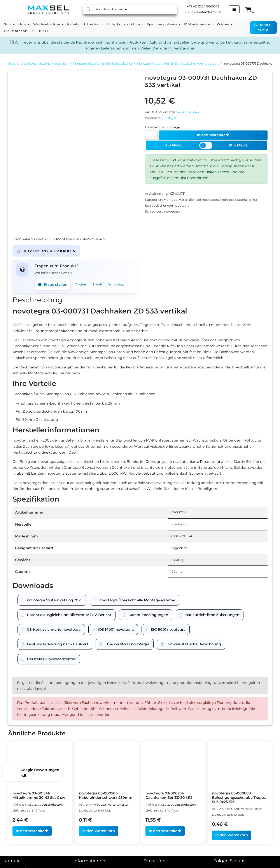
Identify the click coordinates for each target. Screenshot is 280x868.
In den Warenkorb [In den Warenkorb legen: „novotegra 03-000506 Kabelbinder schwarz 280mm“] (99, 835)
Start (12, 63)
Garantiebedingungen (148, 619)
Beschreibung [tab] (37, 304)
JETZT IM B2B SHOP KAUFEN (46, 255)
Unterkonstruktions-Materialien (44, 63)
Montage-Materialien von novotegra (191, 200)
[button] (29, 24)
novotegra (172, 211)
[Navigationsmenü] (234, 9)
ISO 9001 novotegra (168, 634)
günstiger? (170, 118)
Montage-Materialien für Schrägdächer (103, 63)
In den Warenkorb (213, 135)
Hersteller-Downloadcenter (51, 663)
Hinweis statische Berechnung (194, 648)
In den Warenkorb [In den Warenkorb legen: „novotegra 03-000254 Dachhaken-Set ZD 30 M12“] (165, 835)
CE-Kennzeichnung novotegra (54, 634)
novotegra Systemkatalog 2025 (55, 604)
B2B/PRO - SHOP (263, 27)
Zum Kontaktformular (203, 12)
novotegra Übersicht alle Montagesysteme (137, 604)
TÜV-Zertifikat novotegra (127, 648)
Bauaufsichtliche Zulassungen (212, 619)
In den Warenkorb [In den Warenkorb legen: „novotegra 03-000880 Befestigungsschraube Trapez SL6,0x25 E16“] (232, 839)
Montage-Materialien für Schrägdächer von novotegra (178, 63)
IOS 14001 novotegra (116, 634)
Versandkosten (188, 112)
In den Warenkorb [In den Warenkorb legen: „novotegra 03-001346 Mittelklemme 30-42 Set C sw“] (32, 835)
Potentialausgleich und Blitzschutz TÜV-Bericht (69, 619)
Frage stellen (53, 288)
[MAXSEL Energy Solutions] (48, 9)
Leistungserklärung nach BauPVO (57, 648)
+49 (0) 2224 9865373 (203, 6)
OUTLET (44, 31)
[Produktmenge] (151, 135)
